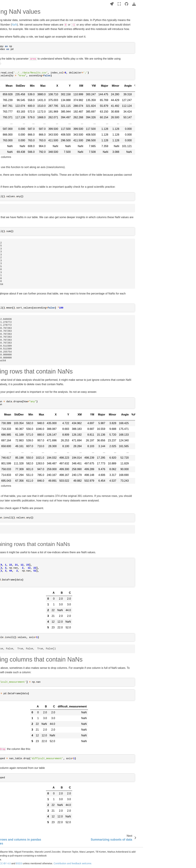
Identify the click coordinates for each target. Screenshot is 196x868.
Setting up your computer (16, 80)
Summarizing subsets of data (21, 370)
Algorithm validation (13, 231)
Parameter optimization (15, 294)
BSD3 (83, 863)
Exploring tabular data (17, 345)
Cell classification (12, 221)
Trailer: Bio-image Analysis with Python (19, 73)
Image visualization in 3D (16, 117)
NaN (80, 25)
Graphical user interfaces (16, 273)
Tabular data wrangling (16, 330)
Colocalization (10, 226)
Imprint (6, 425)
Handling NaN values (17, 365)
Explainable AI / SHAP (14, 237)
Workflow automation (14, 313)
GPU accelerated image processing (15, 266)
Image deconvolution (14, 127)
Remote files (9, 106)
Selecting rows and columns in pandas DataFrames (21, 357)
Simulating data (11, 242)
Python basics (10, 85)
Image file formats (12, 101)
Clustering (8, 396)
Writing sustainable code (16, 90)
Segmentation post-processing (13, 180)
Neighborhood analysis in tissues (16, 213)
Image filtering (10, 122)
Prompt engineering (13, 300)
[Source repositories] (182, 4)
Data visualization (12, 406)
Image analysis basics (14, 96)
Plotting (7, 401)
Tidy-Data (11, 380)
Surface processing (13, 193)
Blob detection (10, 188)
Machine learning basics (15, 112)
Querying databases (13, 386)
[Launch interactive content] (167, 4)
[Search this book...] (19, 46)
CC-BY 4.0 (69, 863)
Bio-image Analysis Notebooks (19, 57)
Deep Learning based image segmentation (18, 162)
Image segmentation (13, 146)
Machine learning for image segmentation (17, 153)
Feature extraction (12, 206)
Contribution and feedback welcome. (137, 863)
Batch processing (12, 284)
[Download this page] (189, 4)
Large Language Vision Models (15, 171)
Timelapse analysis (13, 289)
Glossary (7, 420)
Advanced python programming (12, 257)
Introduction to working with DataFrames (20, 338)
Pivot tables (12, 375)
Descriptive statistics (13, 391)
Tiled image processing (15, 279)
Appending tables (15, 350)
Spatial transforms (12, 133)
